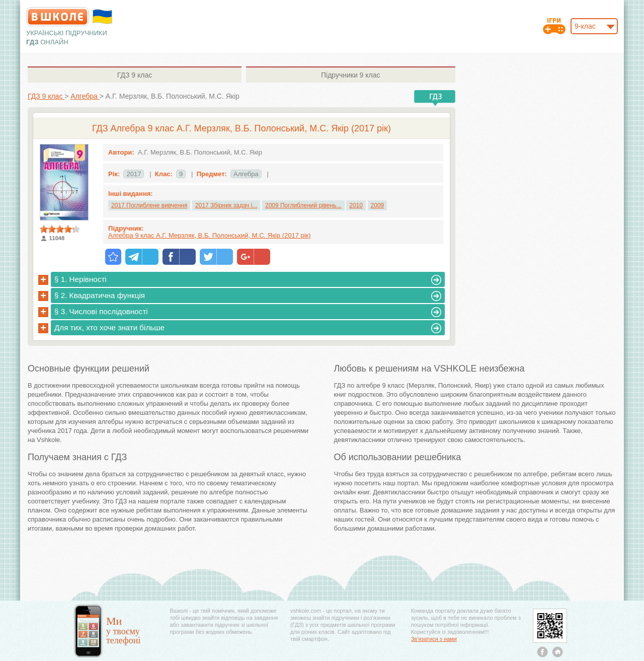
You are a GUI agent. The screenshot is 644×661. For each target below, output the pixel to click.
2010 (356, 205)
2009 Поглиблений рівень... (303, 205)
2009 (378, 205)
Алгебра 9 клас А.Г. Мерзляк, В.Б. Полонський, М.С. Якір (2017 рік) (210, 235)
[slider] (60, 229)
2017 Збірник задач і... (226, 205)
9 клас (135, 75)
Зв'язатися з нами (434, 639)
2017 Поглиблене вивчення (149, 205)
